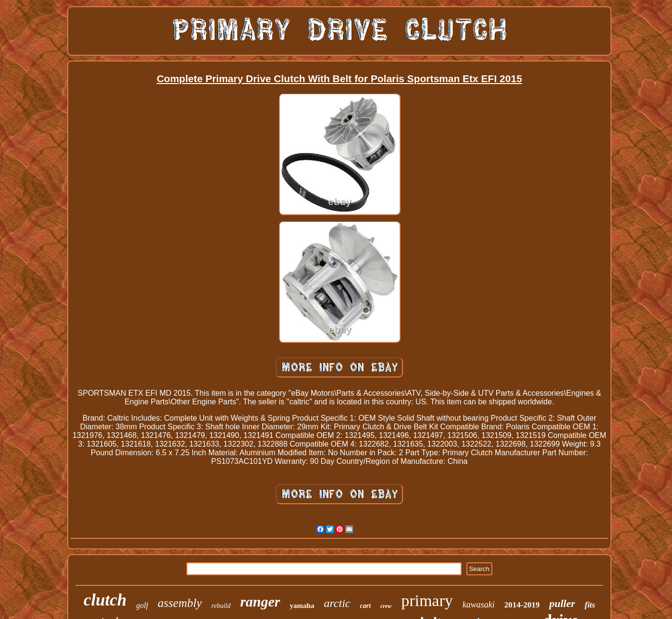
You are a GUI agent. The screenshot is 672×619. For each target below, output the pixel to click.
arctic (337, 603)
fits (590, 605)
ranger (260, 601)
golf (142, 605)
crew (386, 606)
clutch (105, 600)
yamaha (302, 606)
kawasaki (479, 605)
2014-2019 (522, 605)
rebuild (221, 606)
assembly (180, 603)
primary (427, 601)
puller (562, 603)
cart (365, 606)
